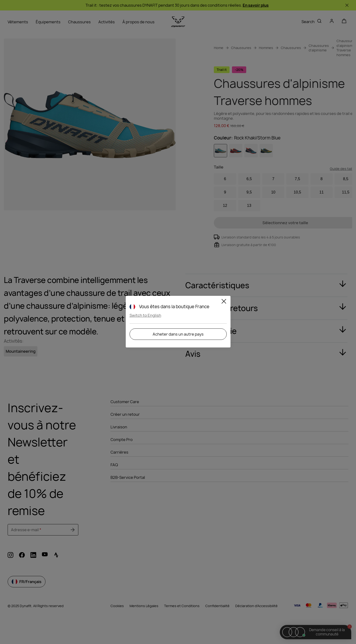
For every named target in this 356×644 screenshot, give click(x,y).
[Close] (224, 302)
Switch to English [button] (145, 315)
